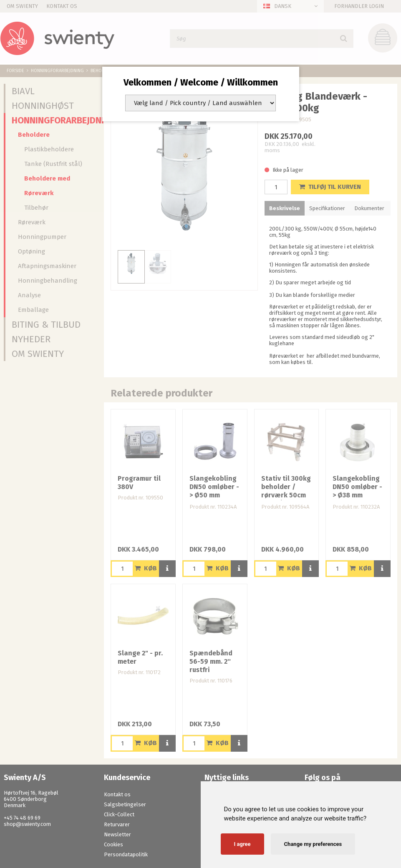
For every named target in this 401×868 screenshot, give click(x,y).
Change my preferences (313, 844)
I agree (242, 844)
